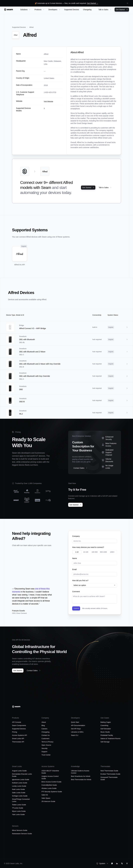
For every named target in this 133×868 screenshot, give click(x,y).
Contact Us (46, 735)
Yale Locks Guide (18, 814)
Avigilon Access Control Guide (50, 777)
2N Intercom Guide (48, 801)
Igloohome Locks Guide (21, 780)
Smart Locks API (18, 739)
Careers (44, 729)
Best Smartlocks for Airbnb (81, 776)
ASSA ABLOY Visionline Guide (50, 772)
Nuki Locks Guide (18, 789)
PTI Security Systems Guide (52, 792)
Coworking (104, 725)
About (44, 722)
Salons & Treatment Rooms (110, 739)
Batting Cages (106, 722)
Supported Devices (19, 27)
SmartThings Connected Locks (21, 800)
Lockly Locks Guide (19, 786)
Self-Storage (105, 742)
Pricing (15, 732)
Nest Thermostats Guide (109, 771)
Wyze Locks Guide (19, 811)
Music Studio (105, 732)
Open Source (46, 745)
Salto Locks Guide (19, 793)
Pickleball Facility (107, 735)
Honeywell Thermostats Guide (109, 778)
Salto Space (46, 798)
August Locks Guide (19, 771)
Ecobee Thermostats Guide (110, 774)
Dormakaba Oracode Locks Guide (22, 775)
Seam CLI (75, 735)
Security (44, 748)
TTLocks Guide (18, 808)
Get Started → (93, 3)
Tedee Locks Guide (19, 805)
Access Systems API (19, 735)
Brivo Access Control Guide (51, 782)
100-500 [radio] (95, 552)
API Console (17, 722)
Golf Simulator (106, 729)
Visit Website (48, 101)
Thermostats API (18, 742)
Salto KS (45, 795)
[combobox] (95, 585)
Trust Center (46, 755)
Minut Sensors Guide (20, 830)
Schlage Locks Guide (20, 796)
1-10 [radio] (77, 552)
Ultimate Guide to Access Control (80, 772)
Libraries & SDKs (77, 732)
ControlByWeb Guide (49, 785)
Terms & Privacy (47, 742)
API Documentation (78, 725)
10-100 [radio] (86, 552)
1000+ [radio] (112, 552)
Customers (45, 739)
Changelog (45, 732)
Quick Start (75, 722)
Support (44, 752)
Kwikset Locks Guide (20, 783)
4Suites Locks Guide (49, 788)
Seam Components (19, 725)
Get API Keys (76, 729)
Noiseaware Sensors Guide (22, 834)
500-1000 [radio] (103, 552)
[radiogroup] (95, 552)
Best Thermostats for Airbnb (81, 780)
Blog (43, 725)
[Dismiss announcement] (127, 3)
